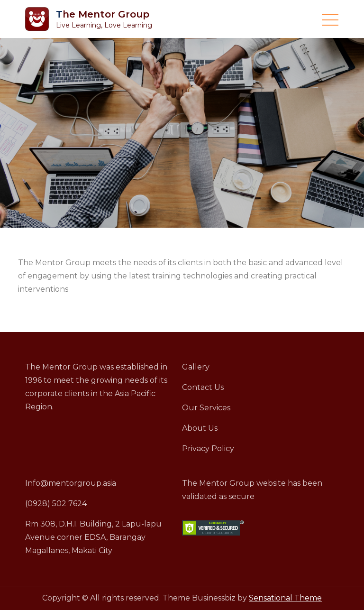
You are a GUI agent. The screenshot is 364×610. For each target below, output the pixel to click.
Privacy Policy (208, 448)
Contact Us (203, 387)
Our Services (206, 408)
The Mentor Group (103, 14)
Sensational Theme (285, 598)
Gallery (196, 367)
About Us (200, 428)
